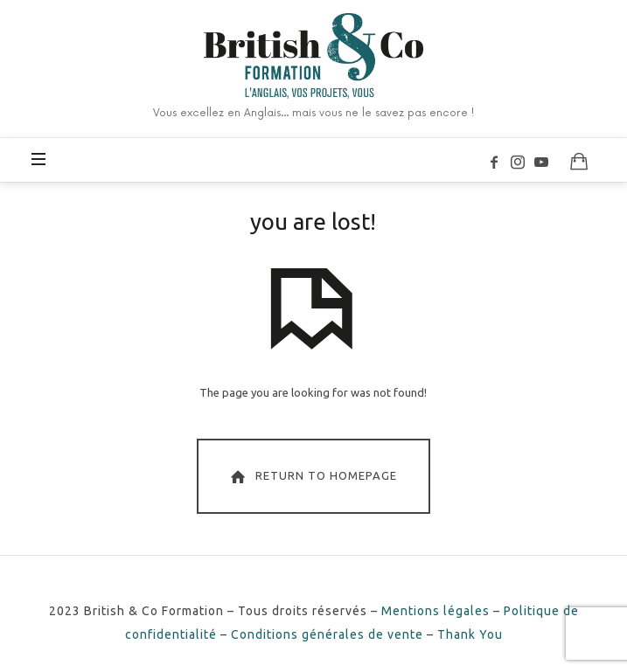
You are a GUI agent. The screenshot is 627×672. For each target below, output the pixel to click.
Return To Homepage (312, 476)
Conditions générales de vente (327, 634)
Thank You (470, 634)
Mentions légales (435, 611)
